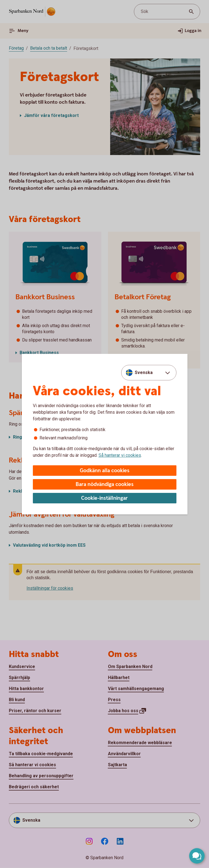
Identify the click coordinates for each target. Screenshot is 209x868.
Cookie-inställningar (104, 498)
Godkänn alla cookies (105, 471)
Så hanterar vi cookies (120, 455)
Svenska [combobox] (144, 372)
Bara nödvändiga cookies (105, 484)
